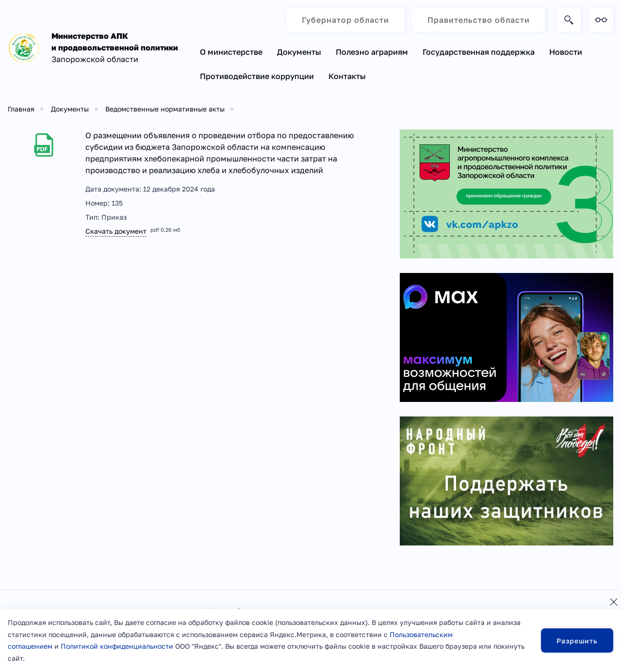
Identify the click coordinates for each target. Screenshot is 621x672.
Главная (21, 109)
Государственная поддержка (479, 52)
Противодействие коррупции (257, 76)
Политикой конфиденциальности (117, 646)
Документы (299, 52)
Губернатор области (345, 20)
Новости (566, 52)
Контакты (347, 76)
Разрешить (577, 641)
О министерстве (231, 52)
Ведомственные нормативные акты (165, 109)
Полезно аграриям (372, 52)
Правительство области (479, 20)
